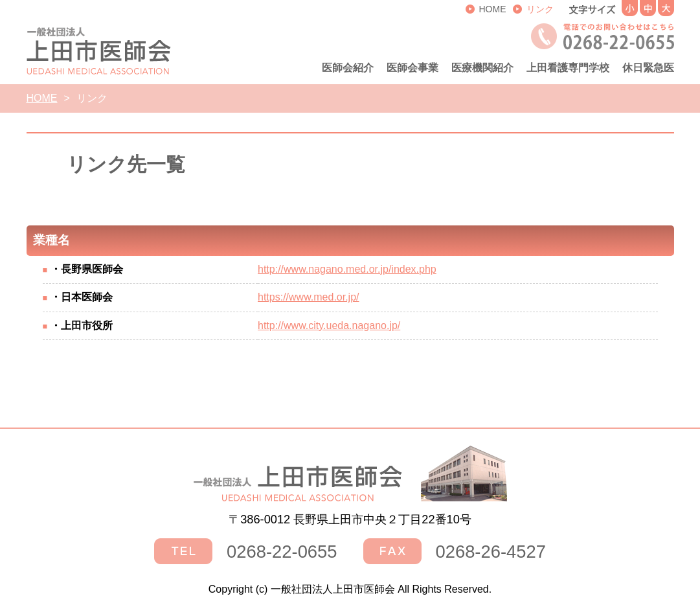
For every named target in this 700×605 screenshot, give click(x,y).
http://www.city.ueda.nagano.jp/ (329, 325)
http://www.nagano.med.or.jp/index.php (347, 269)
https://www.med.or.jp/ (309, 297)
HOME (42, 98)
